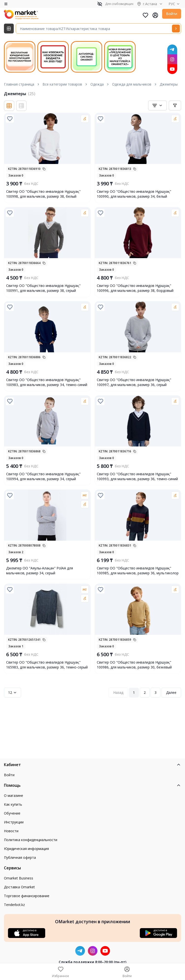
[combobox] (157, 105)
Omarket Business (19, 878)
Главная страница (19, 84)
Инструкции (14, 822)
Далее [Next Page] (171, 692)
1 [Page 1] (134, 692)
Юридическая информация (26, 849)
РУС (175, 4)
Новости (11, 831)
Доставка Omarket (19, 887)
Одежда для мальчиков (132, 84)
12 (13, 692)
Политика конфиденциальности (31, 840)
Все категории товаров (62, 84)
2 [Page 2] (145, 692)
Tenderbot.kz (14, 905)
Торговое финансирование (27, 896)
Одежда (97, 84)
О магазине (14, 795)
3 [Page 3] (156, 692)
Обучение (12, 813)
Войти (172, 14)
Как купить (13, 804)
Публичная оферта (20, 857)
